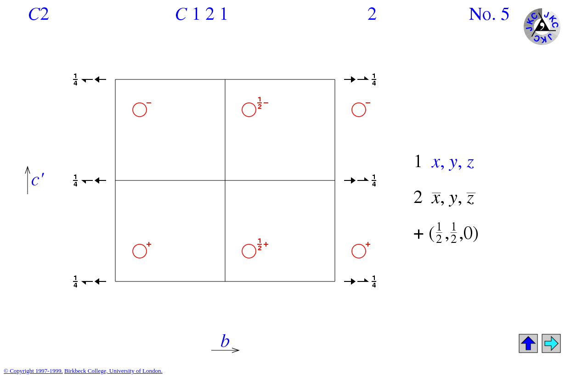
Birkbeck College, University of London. (113, 371)
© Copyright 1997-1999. (33, 371)
